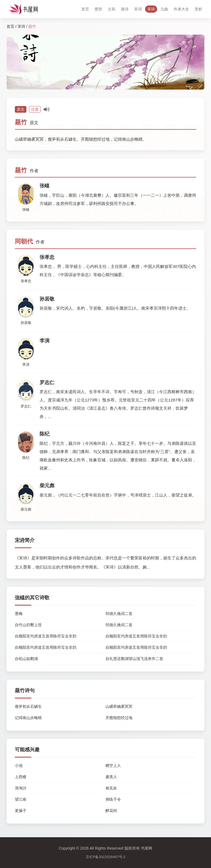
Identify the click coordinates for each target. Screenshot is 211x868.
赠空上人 (113, 766)
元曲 (164, 9)
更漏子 (21, 811)
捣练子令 (113, 799)
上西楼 (21, 777)
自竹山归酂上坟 (28, 625)
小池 (19, 766)
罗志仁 (26, 406)
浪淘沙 (21, 788)
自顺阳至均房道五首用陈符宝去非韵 (46, 636)
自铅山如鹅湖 (26, 659)
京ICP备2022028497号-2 (106, 857)
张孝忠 (26, 281)
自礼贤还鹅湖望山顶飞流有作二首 (134, 659)
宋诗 (151, 9)
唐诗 (125, 9)
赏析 (198, 9)
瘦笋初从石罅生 (28, 706)
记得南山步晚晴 (28, 718)
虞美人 (111, 777)
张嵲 (26, 210)
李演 (26, 364)
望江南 (21, 799)
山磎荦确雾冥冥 (119, 706)
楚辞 (98, 9)
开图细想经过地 (119, 718)
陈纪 (26, 458)
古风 (112, 9)
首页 (85, 9)
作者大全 (181, 9)
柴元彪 (26, 509)
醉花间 (111, 811)
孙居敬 (26, 323)
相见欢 (111, 788)
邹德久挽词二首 (119, 614)
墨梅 (19, 614)
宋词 (138, 9)
